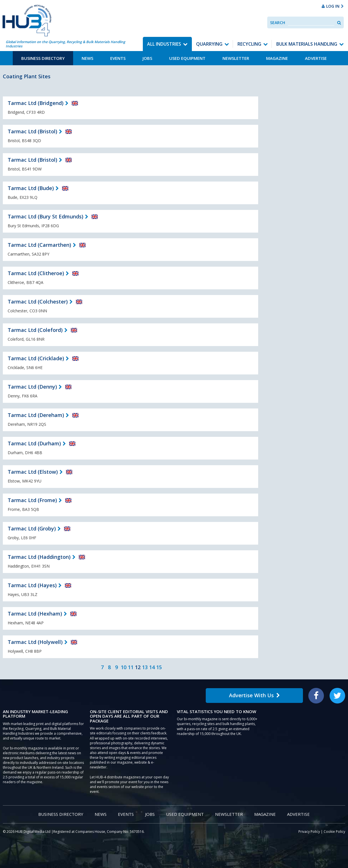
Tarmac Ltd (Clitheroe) (36, 273)
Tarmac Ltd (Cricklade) (36, 358)
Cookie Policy (334, 832)
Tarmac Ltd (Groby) (32, 528)
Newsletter (236, 58)
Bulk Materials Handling (307, 44)
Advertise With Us (254, 695)
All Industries (164, 44)
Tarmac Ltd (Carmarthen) (39, 245)
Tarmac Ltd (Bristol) (32, 131)
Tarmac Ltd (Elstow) (33, 472)
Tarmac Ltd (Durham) (34, 443)
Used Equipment (187, 58)
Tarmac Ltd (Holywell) (35, 642)
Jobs (147, 58)
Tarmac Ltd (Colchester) (38, 302)
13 (145, 667)
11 (131, 667)
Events (118, 58)
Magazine (277, 58)
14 (152, 667)
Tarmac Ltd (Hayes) (32, 585)
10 (124, 667)
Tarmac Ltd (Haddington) (39, 557)
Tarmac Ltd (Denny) (32, 387)
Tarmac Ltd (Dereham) (36, 415)
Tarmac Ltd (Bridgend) (36, 103)
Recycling (249, 44)
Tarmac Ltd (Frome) (32, 500)
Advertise (316, 58)
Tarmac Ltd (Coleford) (35, 330)
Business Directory (43, 58)
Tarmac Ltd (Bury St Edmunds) (45, 216)
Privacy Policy (309, 832)
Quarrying (209, 44)
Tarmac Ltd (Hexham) (35, 614)
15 (159, 667)
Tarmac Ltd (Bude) (31, 188)
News (87, 58)
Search (278, 23)
